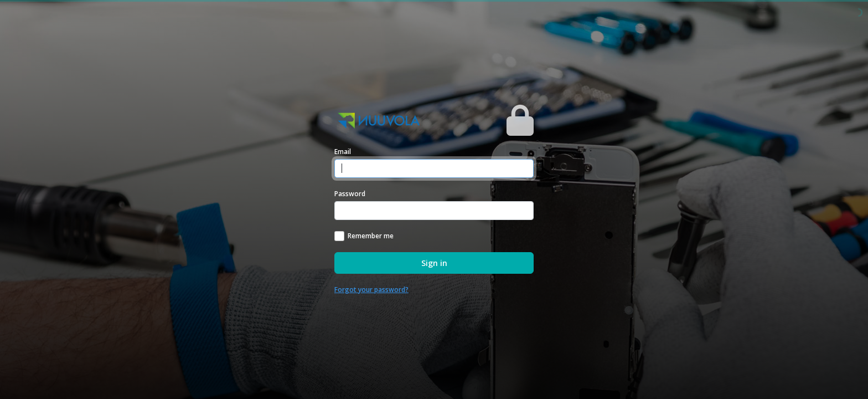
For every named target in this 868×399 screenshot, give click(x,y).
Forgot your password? (371, 290)
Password (350, 194)
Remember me (371, 236)
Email (343, 152)
